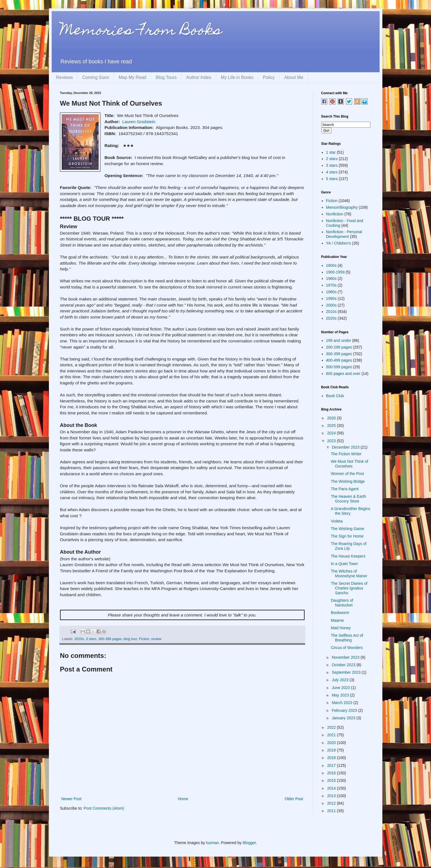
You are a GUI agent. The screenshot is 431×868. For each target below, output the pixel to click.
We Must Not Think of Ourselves (349, 464)
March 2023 (343, 703)
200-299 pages (339, 347)
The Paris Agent (345, 489)
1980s (331, 292)
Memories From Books (141, 32)
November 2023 (346, 657)
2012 (332, 803)
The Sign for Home (347, 536)
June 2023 (341, 688)
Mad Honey (341, 628)
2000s (331, 305)
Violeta (337, 521)
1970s (331, 285)
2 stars (332, 159)
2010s (331, 312)
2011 (332, 811)
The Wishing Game (347, 529)
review (156, 639)
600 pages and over (343, 374)
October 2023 (344, 665)
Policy (269, 77)
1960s (331, 278)
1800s (331, 265)
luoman (213, 843)
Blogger (249, 843)
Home (183, 799)
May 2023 (341, 695)
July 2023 (341, 680)
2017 (332, 765)
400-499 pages (339, 360)
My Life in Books (237, 77)
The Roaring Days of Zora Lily (348, 546)
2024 (332, 433)
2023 (332, 441)
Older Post (294, 799)
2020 (332, 743)
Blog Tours (166, 77)
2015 (332, 780)
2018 (332, 758)
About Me (294, 77)
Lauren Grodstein (139, 122)
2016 (332, 773)
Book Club (335, 396)
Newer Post (71, 799)
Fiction (144, 639)
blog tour (130, 639)
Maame (337, 620)
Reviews (64, 77)
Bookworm (340, 613)
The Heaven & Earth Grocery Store (348, 499)
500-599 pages (339, 367)
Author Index (199, 77)
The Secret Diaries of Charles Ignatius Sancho (349, 588)
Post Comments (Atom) (104, 808)
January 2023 (344, 718)
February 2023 (345, 710)
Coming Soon (96, 77)
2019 (332, 750)
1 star (331, 152)
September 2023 (347, 672)
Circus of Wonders (347, 648)
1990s (331, 299)
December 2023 (346, 447)
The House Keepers (348, 556)
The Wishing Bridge (348, 481)
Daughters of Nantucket (342, 603)
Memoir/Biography (342, 207)
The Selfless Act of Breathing (347, 638)
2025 (332, 426)
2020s (79, 639)
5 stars (332, 179)
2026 (332, 418)
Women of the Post (347, 474)
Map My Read (133, 77)
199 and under (338, 340)
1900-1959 (335, 272)
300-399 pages (110, 639)
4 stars (332, 172)
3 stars (91, 639)
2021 (332, 735)
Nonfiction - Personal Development (344, 234)
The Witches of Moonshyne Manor (349, 574)
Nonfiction (335, 214)
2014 (332, 788)
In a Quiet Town (344, 564)
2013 (332, 796)
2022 (332, 727)
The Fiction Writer (346, 454)
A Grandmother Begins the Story (350, 511)
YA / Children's (338, 243)
